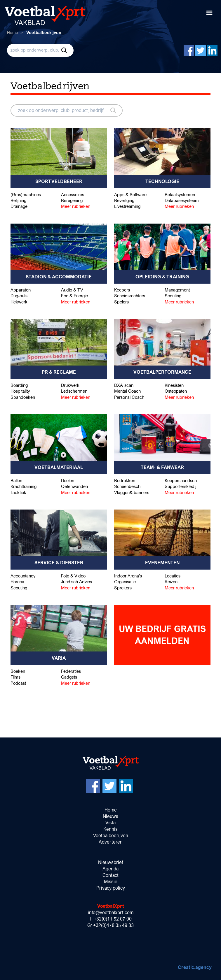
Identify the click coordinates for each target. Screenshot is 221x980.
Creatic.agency (195, 967)
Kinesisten (174, 385)
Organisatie (125, 582)
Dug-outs (19, 296)
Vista (110, 823)
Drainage (19, 206)
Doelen (68, 481)
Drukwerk (70, 385)
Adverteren (111, 842)
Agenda (110, 869)
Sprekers (123, 588)
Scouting (173, 296)
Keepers (122, 290)
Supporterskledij (180, 486)
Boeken (18, 671)
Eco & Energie (74, 296)
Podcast (18, 683)
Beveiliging (124, 200)
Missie (111, 882)
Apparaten (21, 290)
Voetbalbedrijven (111, 836)
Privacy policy (111, 888)
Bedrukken (125, 481)
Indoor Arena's (128, 576)
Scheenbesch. (128, 486)
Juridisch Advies (76, 582)
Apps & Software (130, 195)
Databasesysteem (182, 200)
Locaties (173, 576)
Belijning (18, 200)
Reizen (171, 582)
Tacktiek (18, 492)
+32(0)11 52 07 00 (113, 919)
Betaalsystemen (180, 195)
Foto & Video (73, 576)
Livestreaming (127, 206)
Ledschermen (74, 391)
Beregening (72, 200)
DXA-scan (124, 385)
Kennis (110, 829)
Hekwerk (19, 302)
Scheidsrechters (130, 296)
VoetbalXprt (111, 906)
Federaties (71, 671)
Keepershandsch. (181, 481)
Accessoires (73, 195)
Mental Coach (127, 391)
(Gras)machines (26, 195)
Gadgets (69, 677)
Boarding (19, 385)
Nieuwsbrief (110, 862)
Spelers (121, 302)
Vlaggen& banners (132, 492)
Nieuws (110, 816)
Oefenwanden (74, 486)
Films (15, 677)
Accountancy (23, 576)
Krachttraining (24, 486)
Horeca (17, 582)
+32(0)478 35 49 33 (113, 925)
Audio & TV (72, 290)
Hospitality (20, 391)
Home (13, 33)
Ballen (16, 481)
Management (177, 290)
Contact (110, 875)
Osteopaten (176, 391)
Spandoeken (23, 397)
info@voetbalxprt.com (111, 913)
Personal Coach (129, 397)
